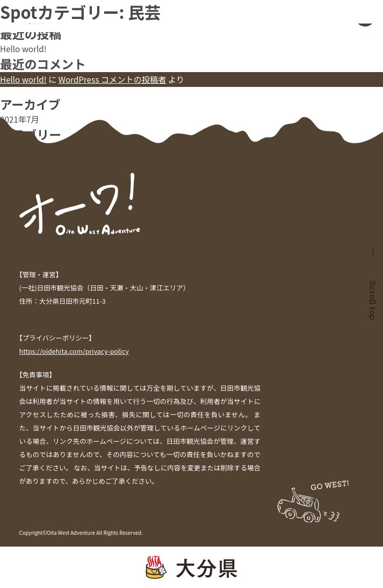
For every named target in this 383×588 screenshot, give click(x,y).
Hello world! (23, 49)
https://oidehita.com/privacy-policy (74, 351)
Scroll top (373, 300)
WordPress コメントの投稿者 (112, 79)
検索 (8, 6)
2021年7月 (19, 119)
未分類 (12, 149)
